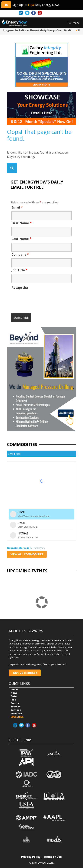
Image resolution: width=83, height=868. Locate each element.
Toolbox (16, 707)
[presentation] (38, 298)
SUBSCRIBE (17, 717)
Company (20, 254)
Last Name (21, 239)
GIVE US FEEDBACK (25, 673)
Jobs (13, 700)
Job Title (19, 270)
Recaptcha (20, 288)
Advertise (16, 713)
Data (14, 696)
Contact (16, 710)
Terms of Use (53, 857)
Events (15, 703)
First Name (21, 223)
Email (17, 207)
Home (14, 689)
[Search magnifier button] (12, 168)
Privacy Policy (31, 857)
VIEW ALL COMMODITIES (27, 554)
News (14, 693)
